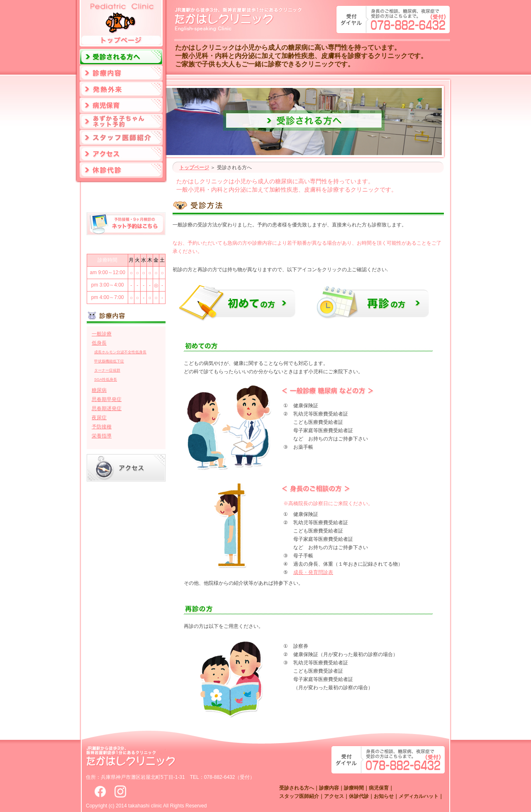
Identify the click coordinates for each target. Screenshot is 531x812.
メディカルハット (419, 796)
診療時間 (354, 788)
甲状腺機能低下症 (109, 361)
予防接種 (102, 427)
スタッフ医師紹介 (299, 796)
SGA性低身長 (106, 379)
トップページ (194, 168)
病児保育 (379, 788)
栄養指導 (102, 436)
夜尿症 (99, 418)
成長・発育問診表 (313, 572)
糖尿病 (99, 390)
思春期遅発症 (107, 408)
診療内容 (329, 788)
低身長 (99, 343)
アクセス (334, 796)
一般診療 (102, 334)
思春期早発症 (107, 399)
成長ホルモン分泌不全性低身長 (120, 352)
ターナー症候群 (107, 370)
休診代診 (359, 796)
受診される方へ (297, 788)
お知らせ (384, 796)
